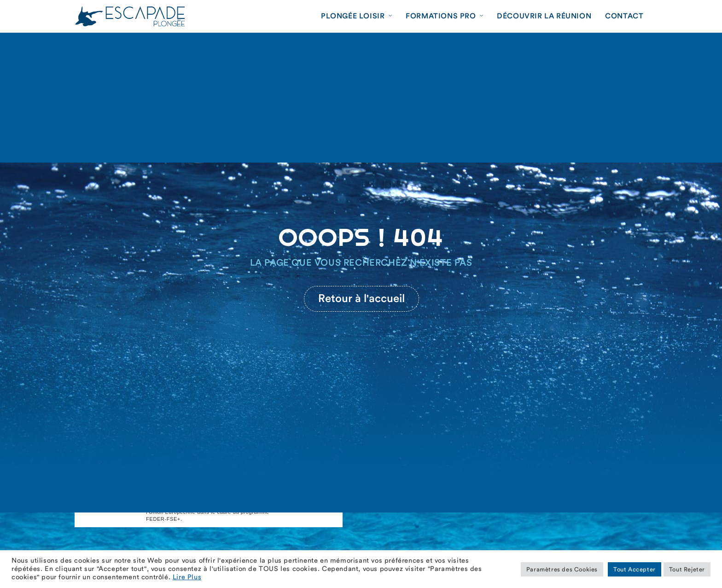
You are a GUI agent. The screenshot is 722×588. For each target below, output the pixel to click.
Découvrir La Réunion (544, 16)
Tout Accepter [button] (635, 569)
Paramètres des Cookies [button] (562, 569)
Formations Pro (441, 16)
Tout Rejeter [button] (687, 569)
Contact (624, 16)
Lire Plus (187, 577)
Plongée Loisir (353, 16)
